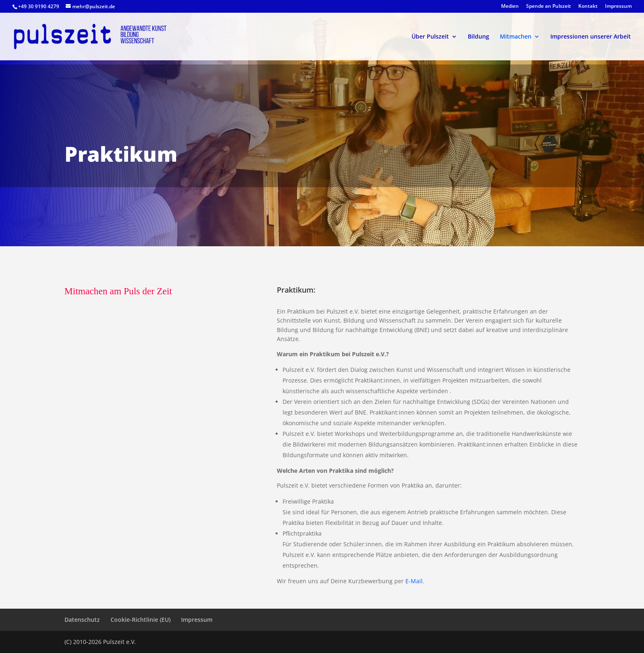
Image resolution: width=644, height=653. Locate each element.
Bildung (478, 37)
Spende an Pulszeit (549, 7)
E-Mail (414, 581)
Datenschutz (82, 620)
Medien (510, 7)
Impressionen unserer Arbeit (591, 37)
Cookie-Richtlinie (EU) (140, 620)
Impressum (618, 7)
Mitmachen (516, 37)
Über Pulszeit (430, 37)
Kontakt (588, 7)
